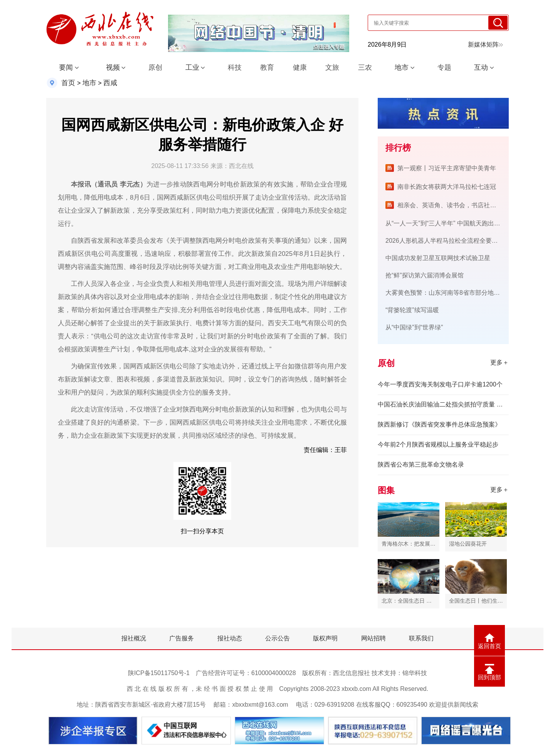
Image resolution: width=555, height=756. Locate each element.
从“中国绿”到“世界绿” (414, 327)
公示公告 (277, 638)
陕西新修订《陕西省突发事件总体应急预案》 (439, 424)
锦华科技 (415, 673)
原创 (155, 67)
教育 (267, 67)
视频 (113, 67)
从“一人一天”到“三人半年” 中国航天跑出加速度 (449, 223)
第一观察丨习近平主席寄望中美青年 (447, 168)
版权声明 (325, 638)
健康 (300, 67)
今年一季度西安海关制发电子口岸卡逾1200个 (440, 384)
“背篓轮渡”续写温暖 (412, 310)
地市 (402, 67)
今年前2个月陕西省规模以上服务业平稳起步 (438, 444)
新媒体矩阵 (485, 45)
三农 (365, 67)
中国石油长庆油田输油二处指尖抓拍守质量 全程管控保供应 (443, 404)
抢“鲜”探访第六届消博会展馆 (425, 275)
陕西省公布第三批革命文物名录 (421, 465)
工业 (192, 67)
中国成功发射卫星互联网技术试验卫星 (438, 258)
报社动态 (230, 638)
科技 (235, 67)
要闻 (66, 67)
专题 (444, 67)
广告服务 (182, 638)
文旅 (332, 67)
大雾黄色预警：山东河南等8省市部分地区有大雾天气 (458, 293)
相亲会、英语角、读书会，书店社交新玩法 (456, 205)
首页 (68, 83)
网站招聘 (373, 638)
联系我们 (421, 638)
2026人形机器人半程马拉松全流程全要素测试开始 (454, 241)
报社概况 (134, 638)
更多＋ (499, 362)
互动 (481, 67)
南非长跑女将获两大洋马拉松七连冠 (447, 187)
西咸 (110, 83)
